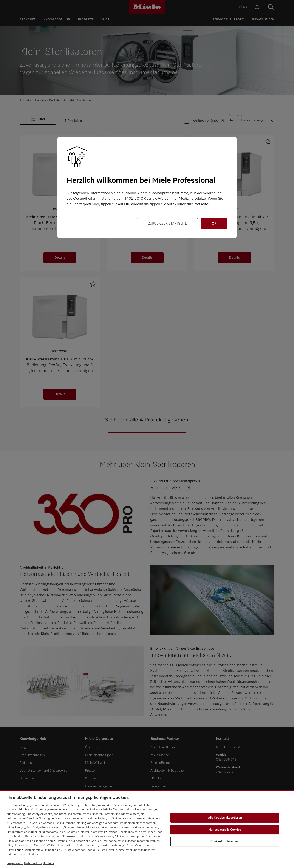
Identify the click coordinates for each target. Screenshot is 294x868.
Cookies (48, 863)
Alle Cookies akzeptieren (225, 818)
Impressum (15, 863)
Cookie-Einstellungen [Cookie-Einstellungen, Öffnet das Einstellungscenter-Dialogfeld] (225, 841)
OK (214, 224)
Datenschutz (33, 863)
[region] (147, 829)
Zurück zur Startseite (167, 224)
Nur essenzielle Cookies (225, 830)
